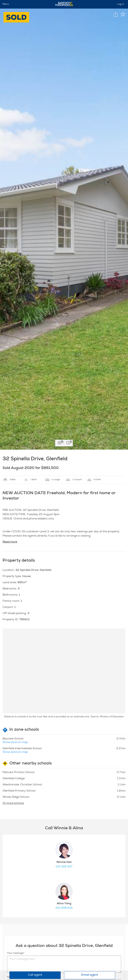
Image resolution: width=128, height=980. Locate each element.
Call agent (35, 975)
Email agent (90, 975)
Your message (15, 953)
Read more (10, 542)
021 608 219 (64, 908)
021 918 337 (64, 867)
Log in (121, 4)
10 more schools (13, 803)
